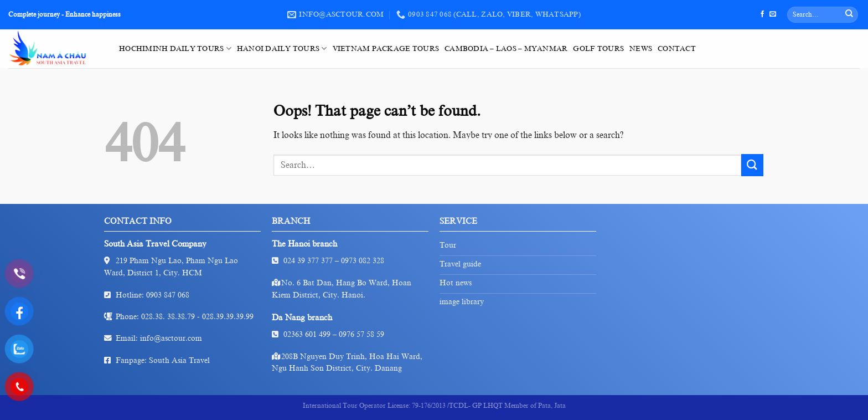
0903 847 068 (168, 295)
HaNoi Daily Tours (282, 48)
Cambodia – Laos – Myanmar (506, 49)
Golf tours (598, 49)
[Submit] (849, 15)
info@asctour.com (171, 338)
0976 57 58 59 (361, 334)
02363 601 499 (307, 334)
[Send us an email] (773, 14)
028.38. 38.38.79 (168, 317)
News (641, 49)
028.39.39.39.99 (228, 317)
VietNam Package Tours (386, 49)
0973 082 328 (363, 261)
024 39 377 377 (308, 261)
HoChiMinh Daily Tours (175, 48)
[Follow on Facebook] (762, 14)
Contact (677, 49)
